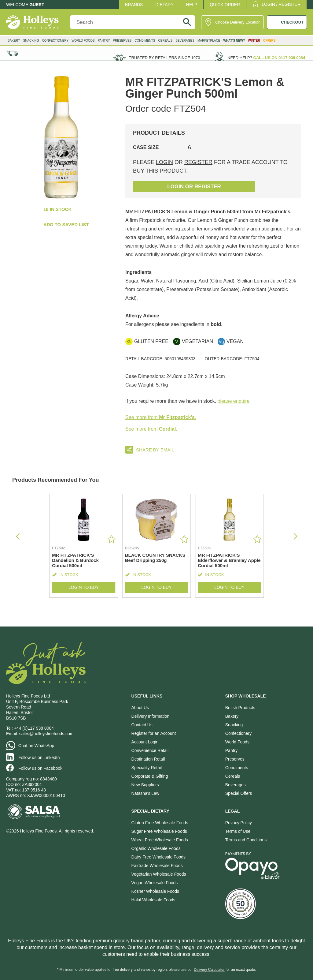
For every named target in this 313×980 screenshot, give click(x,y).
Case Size (146, 147)
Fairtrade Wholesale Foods (157, 866)
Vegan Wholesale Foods (155, 883)
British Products (240, 708)
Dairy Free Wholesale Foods (158, 857)
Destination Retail (148, 759)
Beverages (185, 41)
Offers (269, 41)
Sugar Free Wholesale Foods (159, 831)
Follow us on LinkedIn (39, 757)
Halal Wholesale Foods (153, 900)
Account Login (145, 742)
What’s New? (234, 41)
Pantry (104, 41)
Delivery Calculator (209, 970)
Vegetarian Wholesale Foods (159, 874)
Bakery (14, 41)
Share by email (155, 450)
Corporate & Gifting (150, 776)
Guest (37, 5)
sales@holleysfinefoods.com (46, 734)
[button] (295, 536)
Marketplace (209, 41)
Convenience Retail (150, 750)
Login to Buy (84, 588)
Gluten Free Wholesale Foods (160, 823)
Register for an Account (154, 733)
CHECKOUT (292, 22)
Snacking (31, 41)
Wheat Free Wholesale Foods (160, 840)
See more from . (161, 417)
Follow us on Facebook (40, 768)
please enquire (233, 401)
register (198, 162)
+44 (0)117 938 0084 (34, 728)
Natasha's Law (145, 793)
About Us (140, 708)
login (164, 162)
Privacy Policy (239, 823)
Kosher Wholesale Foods (155, 891)
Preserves (122, 41)
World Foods (83, 41)
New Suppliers (145, 785)
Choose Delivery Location (238, 22)
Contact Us (142, 725)
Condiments (145, 41)
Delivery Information (151, 716)
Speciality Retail (147, 768)
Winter (254, 41)
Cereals (166, 41)
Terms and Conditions (246, 840)
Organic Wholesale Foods (156, 848)
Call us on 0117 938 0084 (279, 58)
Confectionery (55, 41)
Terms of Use (238, 831)
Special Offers (239, 793)
